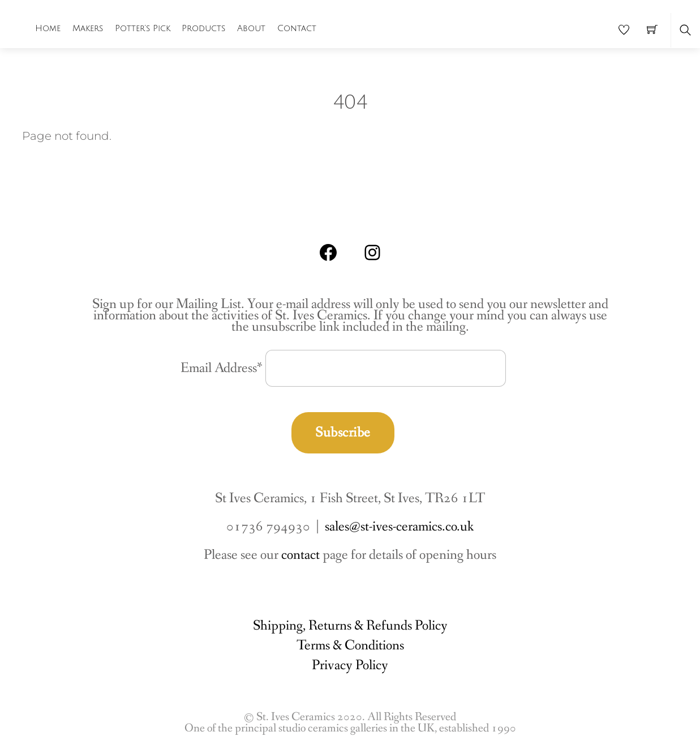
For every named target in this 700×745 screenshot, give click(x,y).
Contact (297, 28)
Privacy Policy (350, 665)
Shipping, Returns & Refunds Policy (350, 626)
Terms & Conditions (350, 646)
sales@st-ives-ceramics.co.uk (399, 527)
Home (48, 28)
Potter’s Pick (143, 28)
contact (300, 555)
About (251, 28)
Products (203, 28)
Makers (88, 28)
